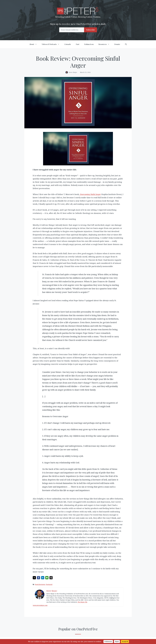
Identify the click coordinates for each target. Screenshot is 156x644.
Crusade (68, 44)
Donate (117, 44)
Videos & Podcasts (52, 44)
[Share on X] (34, 578)
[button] (126, 44)
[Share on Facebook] (39, 578)
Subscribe (90, 30)
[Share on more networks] (51, 578)
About (34, 44)
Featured (49, 584)
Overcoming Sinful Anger (90, 194)
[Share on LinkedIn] (43, 578)
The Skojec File (82, 602)
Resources (105, 44)
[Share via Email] (47, 578)
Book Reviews (40, 584)
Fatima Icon (89, 44)
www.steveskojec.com (40, 605)
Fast (78, 44)
